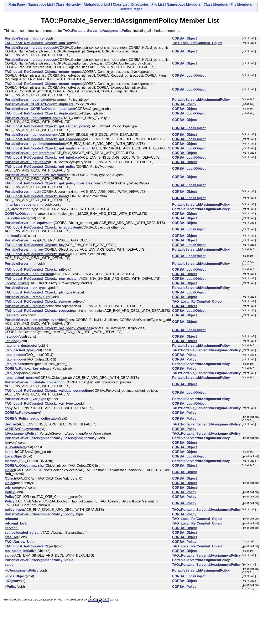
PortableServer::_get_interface (29, 153)
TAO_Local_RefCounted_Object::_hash (36, 196)
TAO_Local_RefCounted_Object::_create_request (44, 72)
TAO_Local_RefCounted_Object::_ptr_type (38, 294)
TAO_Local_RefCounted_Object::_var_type (39, 405)
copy (9, 409)
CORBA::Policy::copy (22, 414)
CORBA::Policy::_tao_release (28, 370)
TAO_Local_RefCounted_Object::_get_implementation (48, 148)
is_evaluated (15, 450)
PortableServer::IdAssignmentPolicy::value (39, 563)
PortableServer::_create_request (30, 48)
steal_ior (12, 540)
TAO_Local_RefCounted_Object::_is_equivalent (42, 227)
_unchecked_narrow (21, 379)
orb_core (12, 490)
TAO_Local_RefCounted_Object (197, 43)
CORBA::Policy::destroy (24, 431)
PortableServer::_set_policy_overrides (35, 321)
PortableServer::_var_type (25, 400)
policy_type (14, 512)
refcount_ (12, 521)
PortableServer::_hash (23, 192)
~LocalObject (15, 580)
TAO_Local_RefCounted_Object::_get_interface (42, 157)
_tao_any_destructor (21, 347)
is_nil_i (10, 454)
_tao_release (15, 365)
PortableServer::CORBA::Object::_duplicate (39, 109)
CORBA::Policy (184, 104)
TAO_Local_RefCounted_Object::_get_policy (40, 167)
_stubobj (12, 338)
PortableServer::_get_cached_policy (34, 118)
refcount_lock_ (17, 526)
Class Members (216, 4)
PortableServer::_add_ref (25, 38)
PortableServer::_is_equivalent (29, 223)
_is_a (9, 209)
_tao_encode (15, 361)
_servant (12, 316)
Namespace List (40, 4)
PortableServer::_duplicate (26, 100)
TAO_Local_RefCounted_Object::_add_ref (38, 43)
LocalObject (14, 459)
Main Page (17, 4)
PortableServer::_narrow (24, 249)
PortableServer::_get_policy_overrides (35, 175)
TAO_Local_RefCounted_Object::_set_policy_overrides (48, 329)
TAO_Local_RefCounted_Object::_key (35, 245)
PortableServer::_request (25, 307)
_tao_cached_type (19, 351)
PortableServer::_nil (21, 264)
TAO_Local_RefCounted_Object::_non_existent (42, 280)
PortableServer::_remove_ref (28, 298)
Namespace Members (184, 4)
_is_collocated (16, 218)
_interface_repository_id (24, 205)
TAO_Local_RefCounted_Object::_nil (34, 271)
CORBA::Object (184, 38)
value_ (10, 567)
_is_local (12, 236)
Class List (121, 4)
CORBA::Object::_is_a (22, 214)
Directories (140, 4)
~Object (11, 585)
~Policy (11, 591)
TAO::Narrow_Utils (20, 544)
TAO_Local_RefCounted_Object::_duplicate (39, 113)
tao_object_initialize (21, 553)
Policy (10, 495)
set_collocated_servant (23, 535)
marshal (11, 463)
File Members (241, 4)
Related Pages (131, 9)
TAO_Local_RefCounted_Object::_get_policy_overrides (49, 183)
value (9, 558)
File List (158, 4)
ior (7, 445)
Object (10, 473)
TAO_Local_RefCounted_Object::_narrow (37, 254)
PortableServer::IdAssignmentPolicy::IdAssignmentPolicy (51, 441)
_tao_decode (15, 356)
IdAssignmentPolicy (21, 436)
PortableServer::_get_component (31, 135)
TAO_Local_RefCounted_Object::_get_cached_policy (47, 126)
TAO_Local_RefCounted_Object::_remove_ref (41, 303)
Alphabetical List (97, 4)
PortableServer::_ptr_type (25, 289)
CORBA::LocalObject (189, 75)
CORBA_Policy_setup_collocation (32, 420)
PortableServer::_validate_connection (35, 384)
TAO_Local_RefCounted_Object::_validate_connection (48, 392)
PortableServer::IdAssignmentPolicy (201, 100)
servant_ (12, 530)
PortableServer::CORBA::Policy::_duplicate (39, 104)
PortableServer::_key (21, 240)
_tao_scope (14, 374)
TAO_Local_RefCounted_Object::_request (38, 312)
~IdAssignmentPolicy (22, 574)
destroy (11, 427)
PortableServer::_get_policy (27, 162)
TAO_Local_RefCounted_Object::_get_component (44, 139)
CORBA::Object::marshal (25, 468)
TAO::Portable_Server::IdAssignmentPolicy (97, 31)
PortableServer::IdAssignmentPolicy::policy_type (44, 517)
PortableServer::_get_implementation (34, 144)
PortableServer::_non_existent (29, 275)
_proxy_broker (16, 284)
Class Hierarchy (68, 4)
